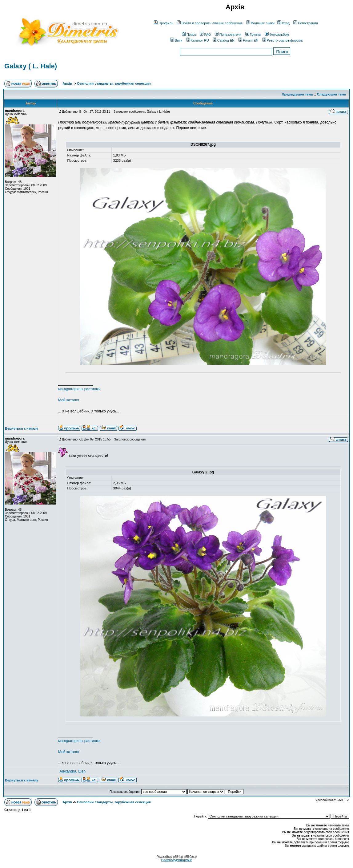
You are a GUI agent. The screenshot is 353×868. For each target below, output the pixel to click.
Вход (283, 23)
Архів (67, 83)
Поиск (189, 34)
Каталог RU (198, 40)
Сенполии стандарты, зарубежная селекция (114, 83)
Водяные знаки (260, 23)
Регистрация (305, 23)
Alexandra (68, 771)
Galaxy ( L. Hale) (31, 66)
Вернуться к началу (22, 428)
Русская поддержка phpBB (176, 860)
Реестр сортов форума (283, 40)
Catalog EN (224, 40)
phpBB (174, 857)
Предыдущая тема (297, 94)
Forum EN (248, 40)
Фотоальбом (277, 34)
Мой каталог (69, 400)
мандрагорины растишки (79, 389)
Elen (82, 771)
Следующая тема (331, 94)
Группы (253, 34)
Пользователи (228, 34)
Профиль (164, 23)
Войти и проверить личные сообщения (210, 23)
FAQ (205, 34)
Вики (176, 40)
